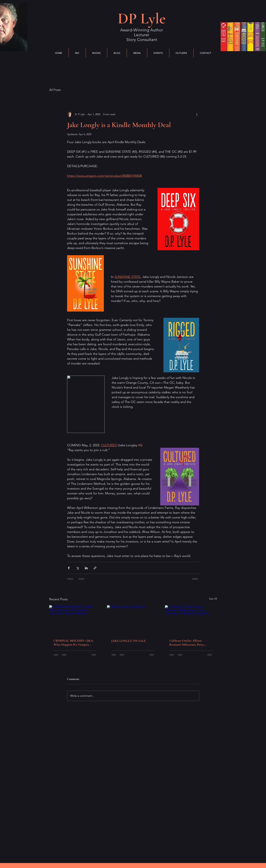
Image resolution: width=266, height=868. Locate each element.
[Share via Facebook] (69, 568)
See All (213, 599)
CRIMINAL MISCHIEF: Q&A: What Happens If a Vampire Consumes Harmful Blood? (74, 643)
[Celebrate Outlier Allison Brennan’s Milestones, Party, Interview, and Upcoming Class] (191, 620)
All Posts (55, 90)
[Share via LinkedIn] (86, 568)
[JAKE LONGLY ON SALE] (133, 620)
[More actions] (197, 114)
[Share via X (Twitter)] (78, 568)
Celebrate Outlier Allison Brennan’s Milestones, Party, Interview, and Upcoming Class (189, 643)
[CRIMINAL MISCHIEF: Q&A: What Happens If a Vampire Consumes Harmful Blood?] (75, 620)
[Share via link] (95, 568)
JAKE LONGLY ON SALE (129, 641)
